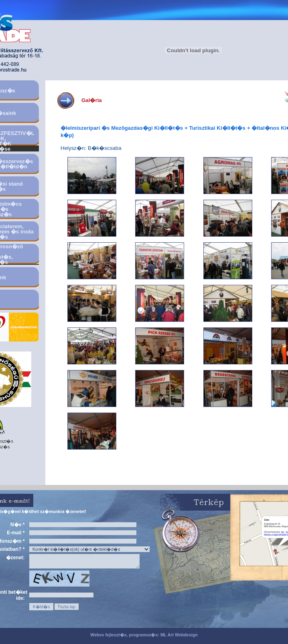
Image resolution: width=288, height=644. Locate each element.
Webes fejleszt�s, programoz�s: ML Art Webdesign (144, 635)
